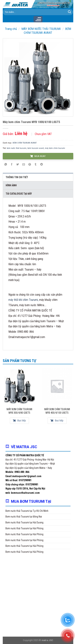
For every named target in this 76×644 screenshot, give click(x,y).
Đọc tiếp (19, 420)
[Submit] (69, 12)
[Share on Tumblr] (36, 164)
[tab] (38, 177)
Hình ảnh (11, 185)
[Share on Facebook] (12, 164)
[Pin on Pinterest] (30, 164)
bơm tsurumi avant (36, 148)
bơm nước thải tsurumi (17, 148)
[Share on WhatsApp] (6, 164)
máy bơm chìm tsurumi (55, 148)
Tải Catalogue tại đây (19, 194)
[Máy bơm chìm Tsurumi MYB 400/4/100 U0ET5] (57, 386)
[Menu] (38, 19)
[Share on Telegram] (42, 164)
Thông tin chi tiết (17, 177)
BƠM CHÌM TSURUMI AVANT (47, 31)
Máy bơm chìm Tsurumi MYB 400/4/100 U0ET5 (57, 411)
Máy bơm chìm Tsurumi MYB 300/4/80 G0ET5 (19, 411)
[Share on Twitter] (18, 164)
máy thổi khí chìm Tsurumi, (23, 300)
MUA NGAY (38, 156)
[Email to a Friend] (24, 164)
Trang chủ (11, 29)
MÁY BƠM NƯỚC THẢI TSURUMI (41, 29)
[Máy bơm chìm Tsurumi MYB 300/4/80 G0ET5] (20, 386)
